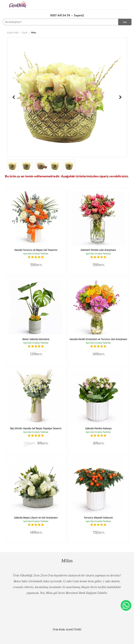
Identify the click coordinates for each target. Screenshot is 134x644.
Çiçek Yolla (13, 33)
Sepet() (79, 15)
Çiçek (25, 33)
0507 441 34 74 (60, 15)
